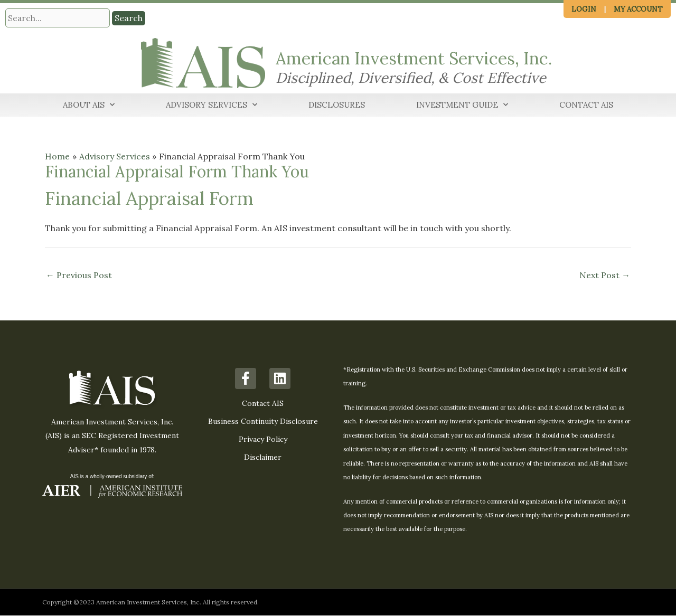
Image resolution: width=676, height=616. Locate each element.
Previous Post (79, 275)
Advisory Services (212, 105)
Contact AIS (586, 105)
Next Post (605, 275)
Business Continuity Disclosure (263, 422)
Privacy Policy (263, 440)
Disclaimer (263, 458)
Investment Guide (462, 105)
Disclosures (337, 105)
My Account (638, 9)
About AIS (89, 105)
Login (584, 9)
